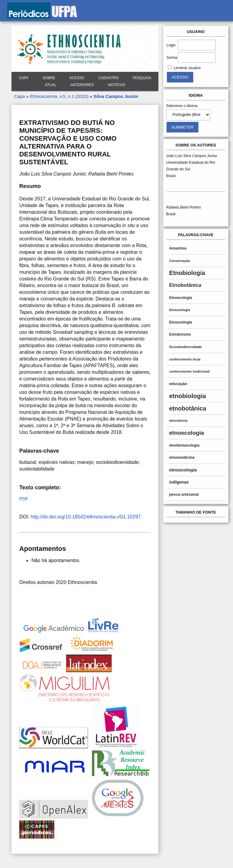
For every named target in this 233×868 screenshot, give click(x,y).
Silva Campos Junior (116, 96)
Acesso (77, 78)
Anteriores (82, 85)
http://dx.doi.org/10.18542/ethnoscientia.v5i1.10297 (86, 517)
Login (171, 45)
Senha (172, 58)
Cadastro (108, 78)
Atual (51, 85)
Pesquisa (142, 78)
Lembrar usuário (187, 68)
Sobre (49, 78)
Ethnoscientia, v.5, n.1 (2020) (59, 96)
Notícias (117, 85)
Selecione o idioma (182, 106)
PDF (24, 499)
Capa (24, 78)
